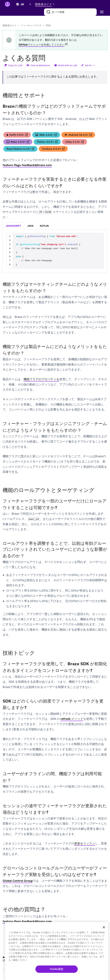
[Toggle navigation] (101, 12)
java (30, 226)
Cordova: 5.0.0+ (53, 149)
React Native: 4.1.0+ (20, 149)
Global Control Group (18, 881)
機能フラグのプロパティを (41, 379)
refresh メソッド (72, 719)
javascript (13, 226)
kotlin (44, 226)
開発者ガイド (9, 25)
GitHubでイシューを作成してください (42, 45)
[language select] (26, 4)
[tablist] (55, 226)
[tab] (13, 226)
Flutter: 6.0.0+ (47, 142)
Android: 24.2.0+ (78, 135)
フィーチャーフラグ (31, 25)
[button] (46, 4)
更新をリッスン (85, 843)
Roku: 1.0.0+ (18, 142)
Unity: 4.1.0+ (75, 142)
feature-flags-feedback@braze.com (27, 165)
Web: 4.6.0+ (46, 135)
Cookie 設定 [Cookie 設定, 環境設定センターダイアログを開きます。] (57, 969)
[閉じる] (104, 927)
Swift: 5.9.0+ (17, 135)
